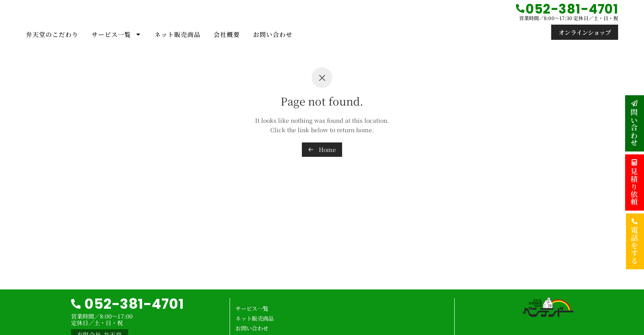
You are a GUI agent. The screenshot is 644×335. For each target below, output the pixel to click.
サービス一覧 (116, 34)
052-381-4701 (136, 303)
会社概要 (227, 34)
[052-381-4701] (520, 8)
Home (322, 149)
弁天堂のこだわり (52, 34)
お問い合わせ (273, 34)
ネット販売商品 (177, 34)
